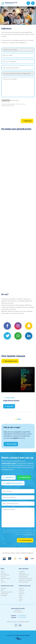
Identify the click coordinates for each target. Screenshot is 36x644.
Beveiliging (4, 596)
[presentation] (15, 112)
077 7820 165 (22, 617)
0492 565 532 (8, 477)
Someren (21, 592)
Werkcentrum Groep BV (23, 635)
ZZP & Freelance (23, 577)
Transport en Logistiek (7, 592)
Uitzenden (22, 571)
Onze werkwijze (5, 575)
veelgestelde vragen (9, 463)
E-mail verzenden (25, 540)
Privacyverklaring (23, 582)
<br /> (16, 158)
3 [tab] (20, 419)
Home (2, 571)
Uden (20, 601)
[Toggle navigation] (33, 3)
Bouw (2, 590)
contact (15, 438)
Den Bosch (22, 594)
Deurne (21, 597)
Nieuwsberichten (5, 578)
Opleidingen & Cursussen (26, 578)
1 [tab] (16, 419)
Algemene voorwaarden (25, 580)
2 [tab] (18, 419)
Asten (20, 596)
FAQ (2, 580)
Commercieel (4, 594)
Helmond (21, 588)
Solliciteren (27, 121)
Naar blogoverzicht (10, 361)
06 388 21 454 (24, 477)
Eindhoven (22, 590)
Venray (21, 599)
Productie (3, 588)
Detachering (22, 573)
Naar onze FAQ (11, 444)
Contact (3, 582)
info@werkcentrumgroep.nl (13, 483)
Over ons (3, 577)
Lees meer (9, 406)
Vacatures (3, 573)
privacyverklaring (29, 534)
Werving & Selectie (24, 575)
